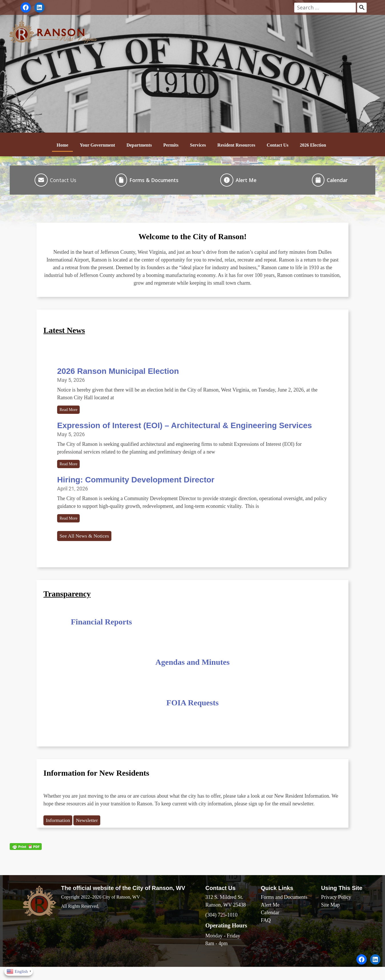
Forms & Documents (154, 181)
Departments (139, 145)
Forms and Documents (284, 908)
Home (62, 145)
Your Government (97, 145)
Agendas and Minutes (192, 672)
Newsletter (93, 831)
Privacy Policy (336, 908)
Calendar (337, 181)
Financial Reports (101, 631)
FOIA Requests (193, 712)
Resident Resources (236, 145)
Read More (70, 413)
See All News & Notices (88, 545)
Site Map (330, 916)
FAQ (266, 931)
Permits (171, 145)
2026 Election (313, 145)
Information (60, 831)
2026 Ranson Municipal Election (118, 373)
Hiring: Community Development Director (136, 486)
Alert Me (246, 181)
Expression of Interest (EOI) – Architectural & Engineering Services (185, 429)
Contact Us (278, 145)
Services (198, 145)
